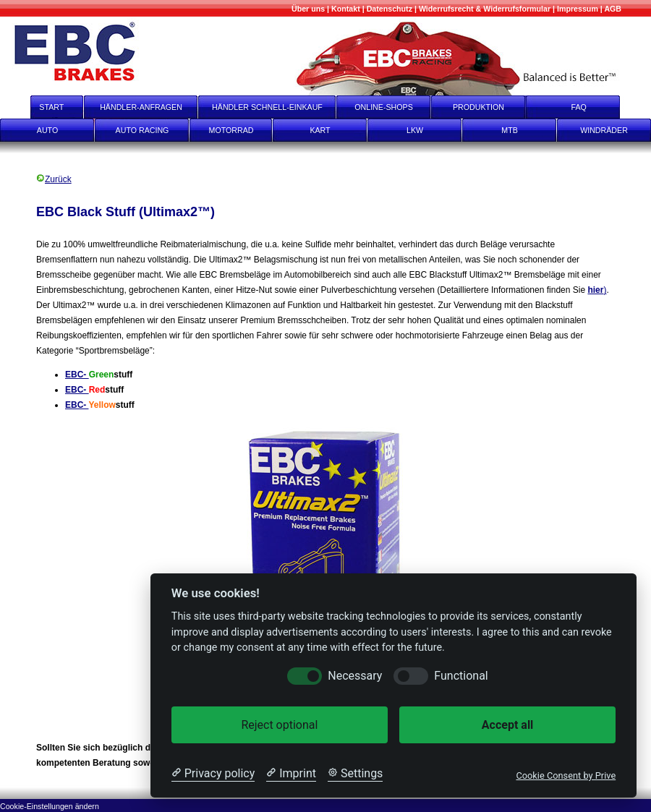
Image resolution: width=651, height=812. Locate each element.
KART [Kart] (320, 130)
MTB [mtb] (510, 130)
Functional (461, 676)
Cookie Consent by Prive (566, 775)
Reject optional (279, 725)
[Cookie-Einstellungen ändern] (50, 805)
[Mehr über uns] (308, 9)
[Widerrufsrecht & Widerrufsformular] (485, 9)
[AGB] (613, 9)
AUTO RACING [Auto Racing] (142, 130)
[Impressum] (578, 9)
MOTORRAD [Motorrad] (231, 130)
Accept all (507, 725)
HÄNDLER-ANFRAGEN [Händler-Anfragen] (141, 107)
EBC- (77, 375)
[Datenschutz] (390, 9)
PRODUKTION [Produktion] (478, 107)
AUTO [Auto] (47, 130)
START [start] (42, 107)
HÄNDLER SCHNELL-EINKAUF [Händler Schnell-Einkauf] (267, 107)
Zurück (54, 179)
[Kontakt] (346, 9)
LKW (415, 130)
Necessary (355, 676)
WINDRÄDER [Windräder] (604, 130)
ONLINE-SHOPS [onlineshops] (384, 107)
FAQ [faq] (589, 107)
